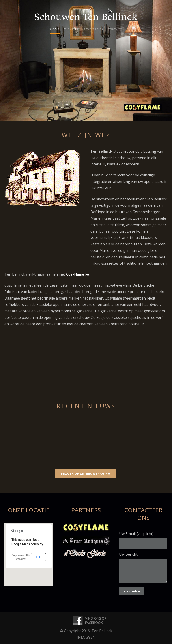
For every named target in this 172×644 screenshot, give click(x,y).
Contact (115, 29)
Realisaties (93, 29)
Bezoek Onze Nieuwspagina (86, 473)
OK (38, 557)
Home (55, 29)
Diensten (72, 29)
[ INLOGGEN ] (86, 637)
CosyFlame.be (77, 274)
